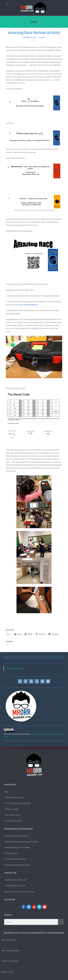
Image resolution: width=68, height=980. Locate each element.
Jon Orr (42, 37)
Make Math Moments (10, 951)
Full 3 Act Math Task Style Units (18, 803)
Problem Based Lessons (14, 798)
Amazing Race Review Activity (34, 33)
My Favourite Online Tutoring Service (20, 892)
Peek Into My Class (12, 815)
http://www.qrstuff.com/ (28, 305)
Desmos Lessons (12, 809)
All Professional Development (17, 836)
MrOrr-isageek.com (15, 668)
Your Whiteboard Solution (15, 886)
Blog (6, 792)
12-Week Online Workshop (15, 859)
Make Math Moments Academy (17, 847)
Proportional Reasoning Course (17, 865)
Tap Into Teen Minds (10, 961)
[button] (7, 4)
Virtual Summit (11, 853)
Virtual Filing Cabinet (13, 821)
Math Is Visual (7, 972)
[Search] (61, 922)
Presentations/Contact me (15, 880)
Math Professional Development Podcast (21, 842)
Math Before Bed (8, 940)
